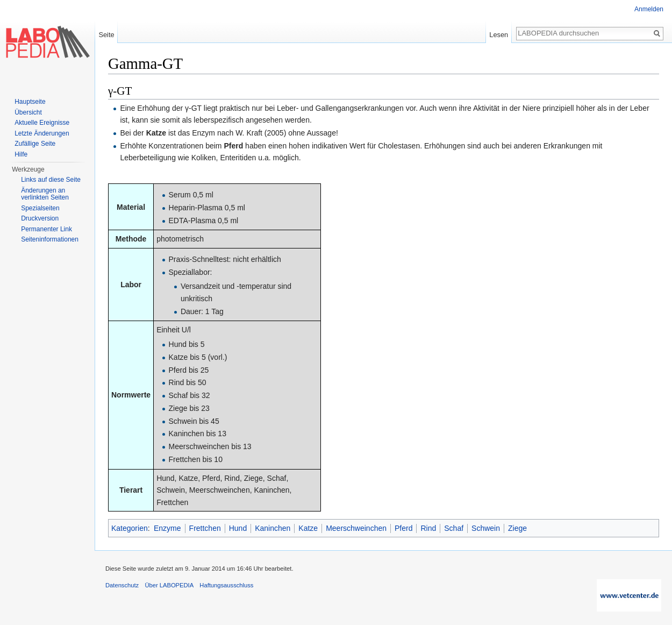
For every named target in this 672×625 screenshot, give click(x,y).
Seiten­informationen (50, 239)
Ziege (517, 528)
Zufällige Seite (35, 144)
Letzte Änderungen (42, 133)
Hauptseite (30, 102)
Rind (428, 528)
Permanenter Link (47, 229)
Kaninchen (273, 528)
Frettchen (205, 528)
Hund (238, 528)
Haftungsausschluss (226, 585)
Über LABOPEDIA (169, 585)
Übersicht (28, 112)
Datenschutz (122, 585)
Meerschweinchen (356, 528)
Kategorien (130, 528)
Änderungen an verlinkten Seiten (45, 194)
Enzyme (167, 528)
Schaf (454, 528)
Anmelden (649, 9)
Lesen (499, 35)
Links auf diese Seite (51, 180)
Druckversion (40, 218)
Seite (106, 35)
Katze (308, 528)
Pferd (403, 528)
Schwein (486, 528)
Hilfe (21, 154)
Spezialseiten (40, 208)
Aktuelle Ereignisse (42, 123)
